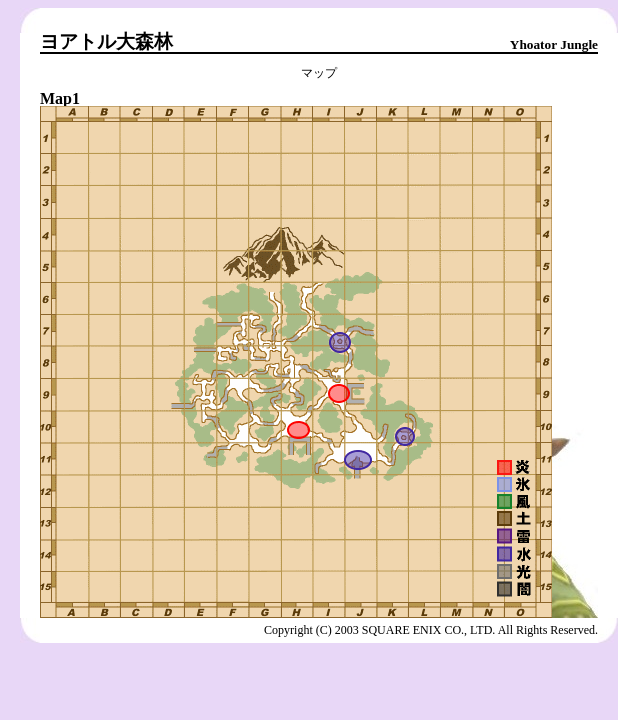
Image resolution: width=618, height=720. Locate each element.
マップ (319, 73)
